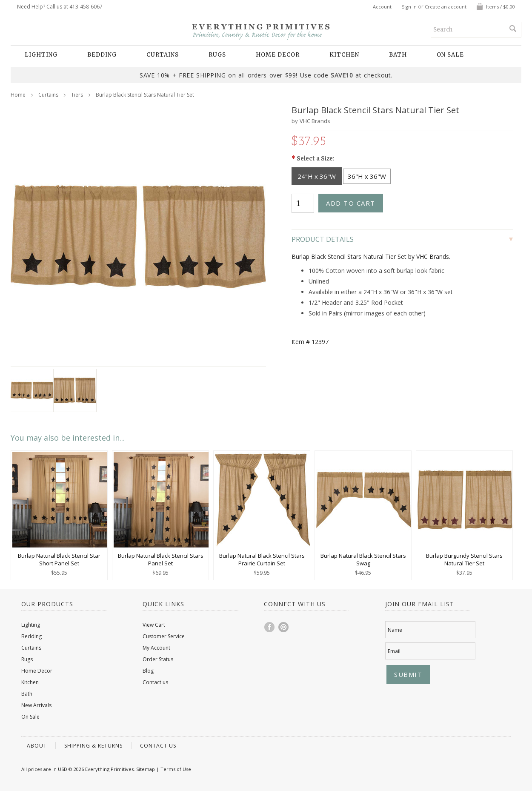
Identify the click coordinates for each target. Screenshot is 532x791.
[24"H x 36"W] (317, 176)
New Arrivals (36, 705)
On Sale (450, 55)
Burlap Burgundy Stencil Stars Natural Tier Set (464, 559)
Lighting (41, 55)
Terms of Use (176, 769)
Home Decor (278, 55)
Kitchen (344, 55)
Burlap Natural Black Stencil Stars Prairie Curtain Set (262, 559)
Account (382, 7)
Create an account (446, 7)
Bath (398, 55)
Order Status (158, 659)
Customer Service (164, 636)
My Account (156, 648)
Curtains (163, 55)
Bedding (102, 55)
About (37, 746)
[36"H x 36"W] (367, 176)
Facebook (270, 627)
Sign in (409, 7)
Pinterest (284, 627)
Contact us (155, 682)
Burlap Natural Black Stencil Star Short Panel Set (59, 559)
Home (18, 95)
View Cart (154, 625)
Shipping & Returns (93, 746)
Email (394, 651)
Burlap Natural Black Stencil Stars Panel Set (161, 559)
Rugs (217, 55)
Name (395, 630)
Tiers (77, 95)
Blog (148, 671)
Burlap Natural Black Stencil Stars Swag (363, 559)
